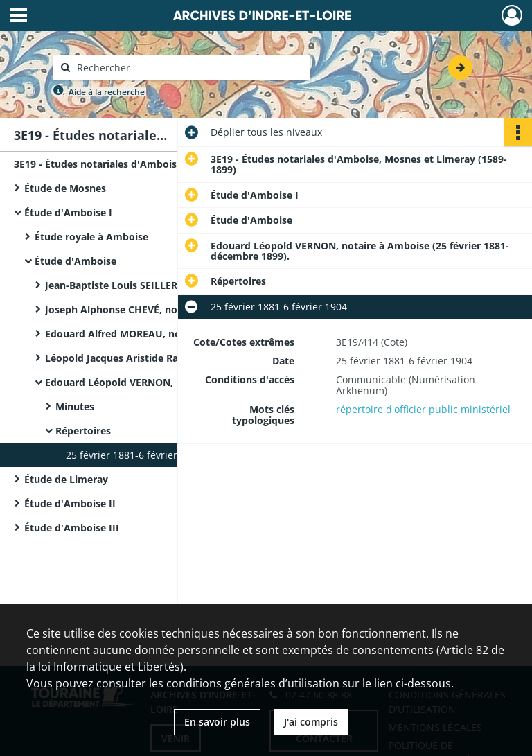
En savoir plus (217, 722)
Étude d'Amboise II (70, 503)
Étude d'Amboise (76, 261)
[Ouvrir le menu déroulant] (19, 17)
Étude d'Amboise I (68, 212)
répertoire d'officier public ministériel (423, 409)
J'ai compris (311, 722)
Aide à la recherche (107, 92)
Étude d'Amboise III (72, 528)
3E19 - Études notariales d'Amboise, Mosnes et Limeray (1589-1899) (152, 164)
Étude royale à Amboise (91, 237)
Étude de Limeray (66, 479)
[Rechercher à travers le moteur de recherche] (188, 68)
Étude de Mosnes (65, 188)
